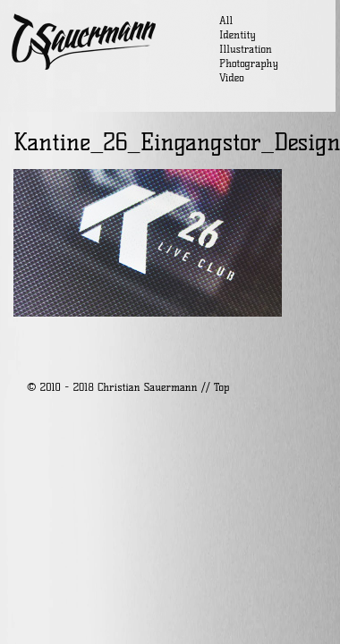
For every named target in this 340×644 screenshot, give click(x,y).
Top (221, 387)
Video (232, 77)
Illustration (246, 49)
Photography (249, 63)
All (226, 20)
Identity (238, 34)
